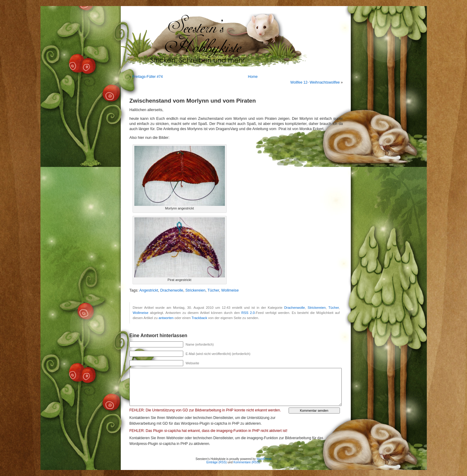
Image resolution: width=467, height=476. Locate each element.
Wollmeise (230, 290)
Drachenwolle (172, 290)
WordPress (264, 459)
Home (253, 77)
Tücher (213, 290)
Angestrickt (149, 290)
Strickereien (195, 290)
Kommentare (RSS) (246, 462)
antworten (166, 318)
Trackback (200, 318)
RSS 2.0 (248, 313)
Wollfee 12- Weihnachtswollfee (315, 82)
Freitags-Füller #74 (148, 77)
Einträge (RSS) (217, 462)
